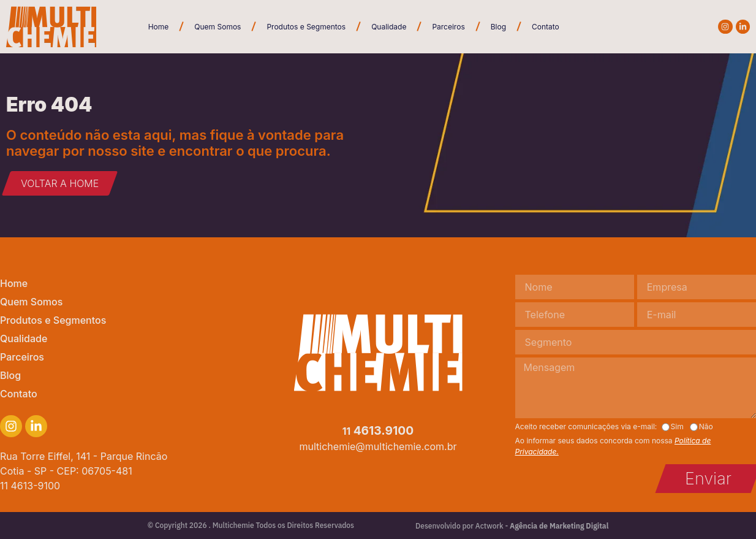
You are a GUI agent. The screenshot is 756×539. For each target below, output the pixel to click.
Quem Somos (217, 27)
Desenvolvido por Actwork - (512, 526)
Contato (546, 27)
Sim (677, 427)
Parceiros (448, 27)
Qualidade (389, 27)
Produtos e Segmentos (306, 27)
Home (159, 27)
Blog (498, 27)
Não (706, 427)
